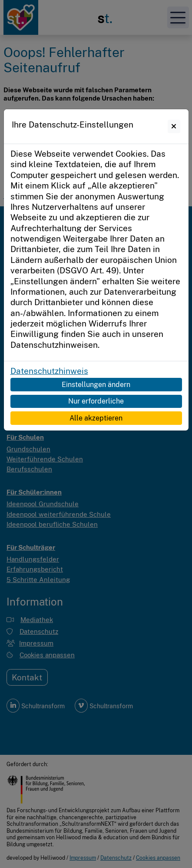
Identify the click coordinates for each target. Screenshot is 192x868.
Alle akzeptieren (96, 418)
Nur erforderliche (96, 401)
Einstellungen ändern (96, 384)
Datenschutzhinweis (49, 371)
